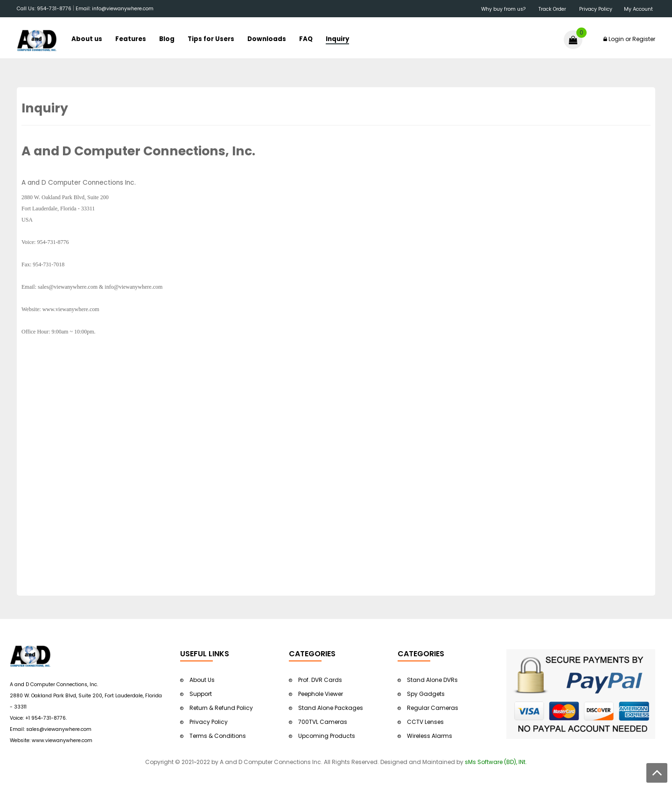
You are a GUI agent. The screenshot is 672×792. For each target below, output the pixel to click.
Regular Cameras (433, 708)
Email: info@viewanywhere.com (115, 9)
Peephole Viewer (321, 694)
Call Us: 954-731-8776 (44, 9)
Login (616, 39)
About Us (202, 680)
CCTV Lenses (425, 722)
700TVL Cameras (323, 722)
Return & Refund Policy (221, 708)
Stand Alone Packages (331, 708)
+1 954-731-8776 (45, 718)
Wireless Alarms (430, 736)
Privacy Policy (209, 722)
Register (644, 39)
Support (201, 694)
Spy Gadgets (426, 694)
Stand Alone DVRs (432, 680)
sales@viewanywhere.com (59, 729)
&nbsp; (154, 10)
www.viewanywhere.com (62, 740)
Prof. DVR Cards (320, 680)
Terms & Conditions (218, 736)
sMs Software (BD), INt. (496, 762)
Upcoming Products (327, 736)
